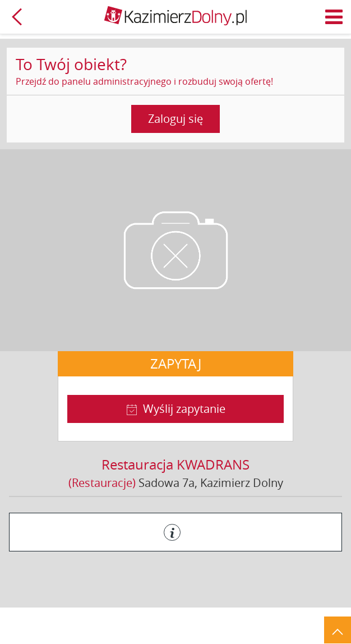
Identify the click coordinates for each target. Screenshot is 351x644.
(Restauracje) (102, 483)
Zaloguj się (175, 119)
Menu (334, 17)
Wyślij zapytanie (184, 409)
